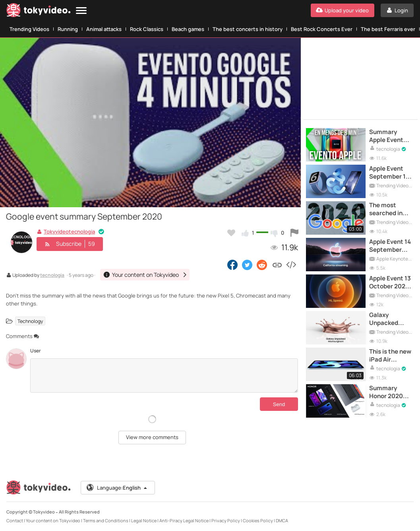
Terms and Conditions (106, 520)
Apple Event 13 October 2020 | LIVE (391, 283)
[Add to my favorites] (231, 233)
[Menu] (81, 11)
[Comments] (164, 375)
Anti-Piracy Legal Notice (184, 520)
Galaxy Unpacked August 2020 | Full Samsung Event (389, 319)
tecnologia (52, 276)
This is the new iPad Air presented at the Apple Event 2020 (390, 356)
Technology (30, 321)
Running (68, 29)
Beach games (188, 29)
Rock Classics (147, 29)
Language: (117, 488)
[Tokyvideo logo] (39, 12)
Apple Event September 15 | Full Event (391, 173)
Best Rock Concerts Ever (322, 29)
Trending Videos (29, 29)
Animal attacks (104, 29)
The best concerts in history (248, 29)
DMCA (282, 520)
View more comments (152, 437)
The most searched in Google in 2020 (391, 209)
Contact (15, 520)
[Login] (397, 10)
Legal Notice (144, 520)
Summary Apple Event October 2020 (389, 136)
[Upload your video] (343, 10)
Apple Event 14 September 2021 (390, 246)
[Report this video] (294, 233)
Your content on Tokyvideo (53, 520)
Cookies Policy (258, 520)
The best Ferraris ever (388, 29)
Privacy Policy (226, 520)
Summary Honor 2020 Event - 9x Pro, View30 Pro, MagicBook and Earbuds (391, 392)
